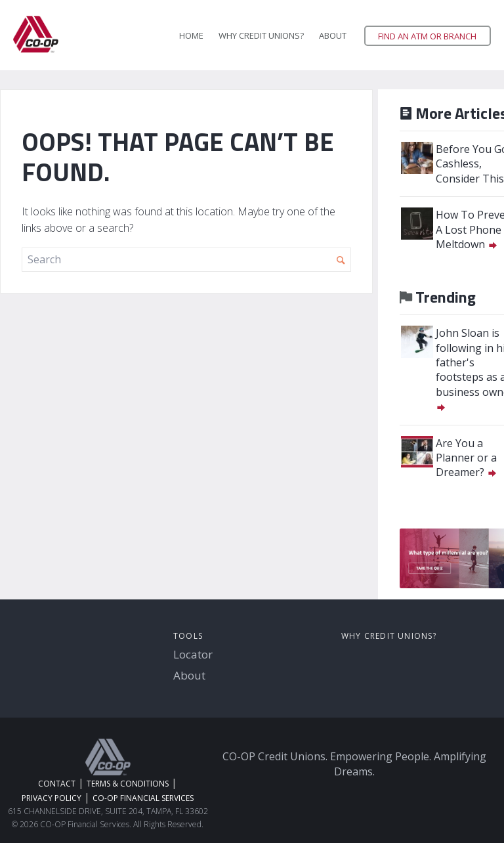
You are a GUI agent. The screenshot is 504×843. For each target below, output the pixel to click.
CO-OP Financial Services (143, 798)
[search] (186, 260)
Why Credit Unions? (261, 35)
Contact (57, 784)
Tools (188, 636)
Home (191, 35)
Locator (193, 654)
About (333, 35)
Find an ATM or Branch (427, 36)
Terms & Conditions (128, 784)
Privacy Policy (52, 798)
